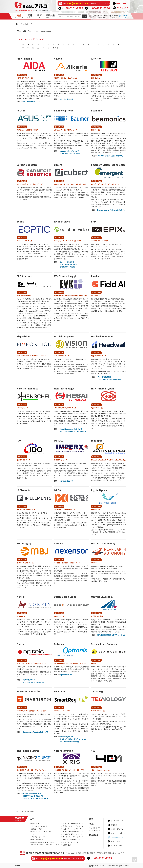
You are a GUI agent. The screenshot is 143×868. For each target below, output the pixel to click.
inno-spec (97, 441)
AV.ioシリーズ (71, 241)
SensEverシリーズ (98, 711)
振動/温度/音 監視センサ (71, 839)
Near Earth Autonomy (103, 543)
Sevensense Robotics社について (35, 732)
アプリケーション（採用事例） (34, 682)
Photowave (96, 509)
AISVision (21, 130)
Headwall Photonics (102, 336)
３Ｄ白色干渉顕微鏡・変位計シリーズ (67, 563)
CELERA (64, 78)
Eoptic (20, 222)
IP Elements (24, 490)
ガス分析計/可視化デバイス (72, 834)
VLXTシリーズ (72, 130)
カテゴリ (34, 819)
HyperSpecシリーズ (99, 356)
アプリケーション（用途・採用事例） (111, 156)
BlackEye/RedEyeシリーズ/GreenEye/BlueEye (109, 460)
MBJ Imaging (24, 543)
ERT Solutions (25, 276)
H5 (77, 184)
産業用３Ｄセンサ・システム (41, 831)
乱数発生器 (67, 845)
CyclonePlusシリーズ (62, 663)
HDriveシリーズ (23, 408)
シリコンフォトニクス (71, 842)
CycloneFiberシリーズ (80, 663)
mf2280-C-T (96, 241)
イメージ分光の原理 (104, 377)
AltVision (96, 59)
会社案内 (115, 16)
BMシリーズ (96, 130)
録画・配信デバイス (38, 839)
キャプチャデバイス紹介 (68, 265)
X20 (68, 184)
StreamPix (21, 616)
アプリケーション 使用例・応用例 (109, 379)
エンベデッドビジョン (38, 770)
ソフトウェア (36, 834)
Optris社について (29, 680)
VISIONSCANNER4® (24, 295)
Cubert (58, 165)
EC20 (79, 241)
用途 (30, 16)
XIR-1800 (57, 770)
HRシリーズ (95, 184)
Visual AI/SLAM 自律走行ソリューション (31, 711)
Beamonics (97, 111)
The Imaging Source (28, 751)
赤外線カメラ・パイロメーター (74, 826)
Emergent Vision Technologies (108, 165)
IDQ (19, 441)
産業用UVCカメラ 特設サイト (33, 796)
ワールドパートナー (102, 16)
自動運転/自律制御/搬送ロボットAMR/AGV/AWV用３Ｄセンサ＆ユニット (45, 844)
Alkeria (58, 59)
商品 (19, 16)
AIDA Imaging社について (32, 101)
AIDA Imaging (24, 59)
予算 (39, 16)
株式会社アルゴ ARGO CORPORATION (45, 853)
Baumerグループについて (69, 151)
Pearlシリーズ (59, 241)
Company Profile (125, 16)
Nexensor (59, 543)
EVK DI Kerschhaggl (65, 276)
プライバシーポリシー (119, 833)
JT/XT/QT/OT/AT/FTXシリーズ (65, 408)
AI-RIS (94, 663)
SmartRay (59, 691)
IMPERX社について (67, 481)
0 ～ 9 (56, 48)
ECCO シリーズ (59, 711)
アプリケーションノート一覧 (70, 153)
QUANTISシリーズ (23, 460)
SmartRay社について (68, 737)
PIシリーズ (21, 663)
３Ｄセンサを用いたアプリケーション (73, 739)
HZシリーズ (115, 184)
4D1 (93, 751)
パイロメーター (41, 663)
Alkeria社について (67, 99)
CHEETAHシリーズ (61, 460)
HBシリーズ (105, 184)
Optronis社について (68, 675)
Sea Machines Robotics (104, 644)
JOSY (68, 711)
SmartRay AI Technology (70, 741)
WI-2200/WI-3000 (69, 770)
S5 (80, 184)
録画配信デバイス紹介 (68, 267)
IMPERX (58, 441)
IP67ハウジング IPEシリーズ (27, 509)
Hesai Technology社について (71, 429)
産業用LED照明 (37, 829)
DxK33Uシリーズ (23, 770)
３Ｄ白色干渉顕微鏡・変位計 (73, 831)
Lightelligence (99, 490)
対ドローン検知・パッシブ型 (73, 823)
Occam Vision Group (65, 597)
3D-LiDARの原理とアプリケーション (73, 431)
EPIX (94, 222)
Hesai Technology (64, 389)
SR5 (84, 184)
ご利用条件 (17, 866)
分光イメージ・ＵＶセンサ (72, 829)
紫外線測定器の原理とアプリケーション (111, 635)
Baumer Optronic (64, 111)
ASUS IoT (22, 111)
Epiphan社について (67, 262)
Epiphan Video (62, 222)
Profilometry (73, 78)
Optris (20, 644)
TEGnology (97, 691)
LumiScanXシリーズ (62, 356)
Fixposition (23, 336)
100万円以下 (95, 828)
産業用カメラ (36, 823)
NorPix (21, 597)
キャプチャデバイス (38, 837)
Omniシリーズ (59, 616)
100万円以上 (95, 831)
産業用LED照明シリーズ (25, 563)
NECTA (57, 78)
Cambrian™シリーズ (24, 241)
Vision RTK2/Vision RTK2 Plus (28, 356)
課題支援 (50, 16)
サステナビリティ (117, 829)
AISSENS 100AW (32, 130)
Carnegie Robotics (27, 165)
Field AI (95, 276)
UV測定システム (97, 616)
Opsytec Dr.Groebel (102, 597)
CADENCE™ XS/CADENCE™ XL (65, 509)
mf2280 (105, 241)
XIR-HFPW (81, 770)
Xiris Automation (63, 751)
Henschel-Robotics (27, 389)
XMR (72, 184)
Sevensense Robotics (29, 691)
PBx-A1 (44, 356)
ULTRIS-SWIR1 (59, 184)
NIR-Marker (96, 78)
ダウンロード (121, 3)
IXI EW (57, 490)
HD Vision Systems (64, 336)
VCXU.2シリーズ (60, 130)
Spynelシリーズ (97, 408)
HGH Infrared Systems (103, 389)
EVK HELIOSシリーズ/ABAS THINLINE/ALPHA (70, 295)
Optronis (59, 644)
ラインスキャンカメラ (39, 826)
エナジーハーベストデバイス (73, 837)
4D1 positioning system (101, 770)
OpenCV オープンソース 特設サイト (35, 798)
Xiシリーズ (30, 663)
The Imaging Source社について (35, 793)
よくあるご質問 (122, 8)
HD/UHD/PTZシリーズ (25, 78)
